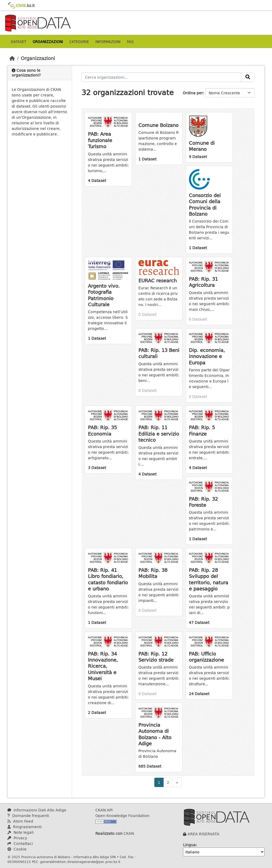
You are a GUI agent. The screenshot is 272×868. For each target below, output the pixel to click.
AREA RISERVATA (203, 834)
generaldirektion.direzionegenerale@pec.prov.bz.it (80, 862)
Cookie (17, 849)
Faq (130, 42)
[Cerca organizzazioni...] (161, 77)
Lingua (189, 845)
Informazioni (108, 42)
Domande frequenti (28, 816)
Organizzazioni (48, 42)
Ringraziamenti (25, 827)
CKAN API (104, 810)
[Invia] (248, 77)
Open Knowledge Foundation (122, 816)
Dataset (19, 42)
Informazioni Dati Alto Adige (37, 810)
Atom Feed (20, 821)
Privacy (17, 838)
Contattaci (20, 843)
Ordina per (193, 93)
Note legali (21, 832)
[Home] (12, 58)
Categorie (79, 42)
